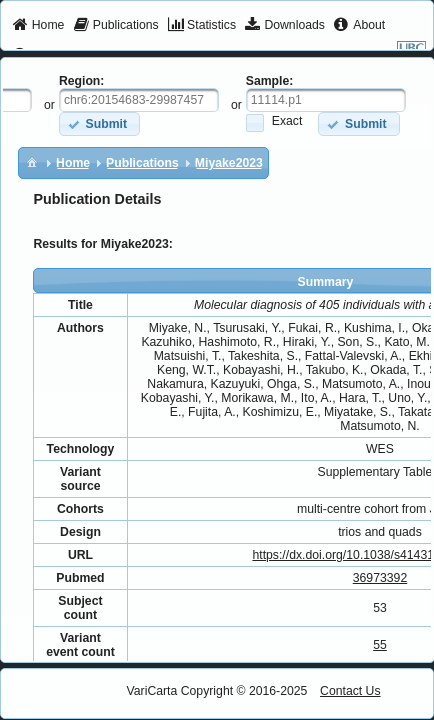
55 (380, 645)
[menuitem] (38, 26)
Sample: (270, 81)
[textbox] (139, 100)
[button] (99, 123)
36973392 (380, 578)
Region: (82, 81)
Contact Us (350, 691)
